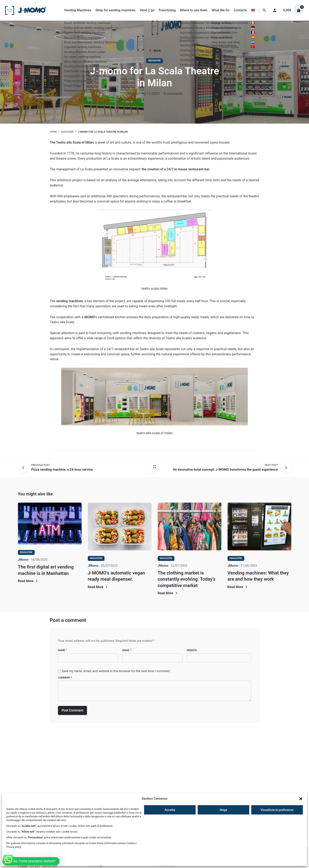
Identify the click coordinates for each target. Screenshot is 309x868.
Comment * (65, 678)
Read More (28, 581)
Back (154, 51)
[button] (301, 799)
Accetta (170, 810)
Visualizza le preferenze (277, 810)
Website (192, 650)
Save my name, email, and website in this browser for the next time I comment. (116, 671)
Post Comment (72, 710)
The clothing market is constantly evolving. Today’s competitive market (187, 579)
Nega (223, 810)
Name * (62, 650)
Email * (127, 650)
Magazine (154, 61)
